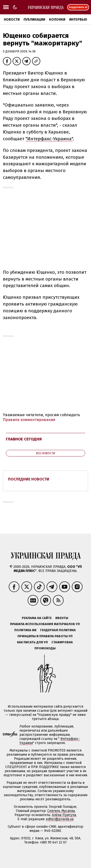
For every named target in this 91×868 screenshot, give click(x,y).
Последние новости (29, 479)
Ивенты (62, 618)
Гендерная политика (58, 630)
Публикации (34, 20)
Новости (12, 20)
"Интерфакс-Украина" (49, 139)
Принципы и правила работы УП (45, 636)
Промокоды (45, 648)
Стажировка (62, 642)
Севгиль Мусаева (61, 811)
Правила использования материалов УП (45, 624)
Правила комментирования (29, 420)
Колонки (57, 20)
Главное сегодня (24, 439)
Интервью (78, 20)
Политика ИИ (25, 630)
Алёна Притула (64, 815)
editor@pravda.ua (60, 819)
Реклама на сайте (37, 618)
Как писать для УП (32, 642)
